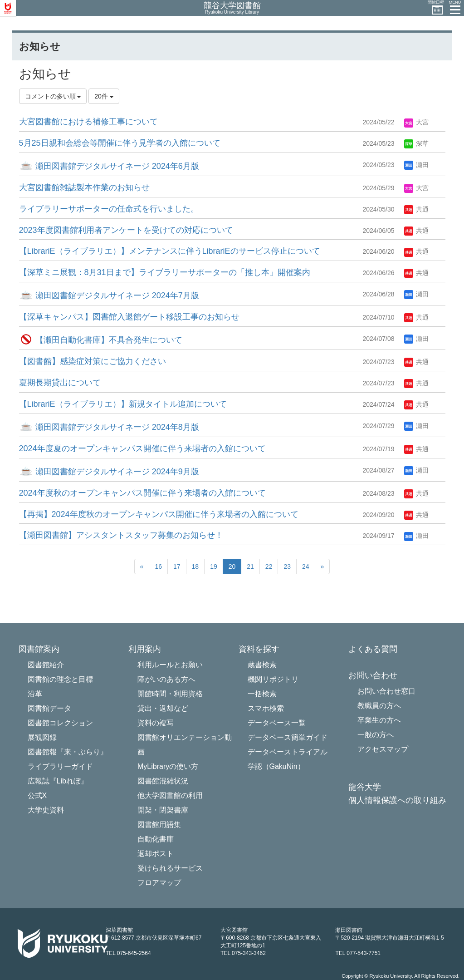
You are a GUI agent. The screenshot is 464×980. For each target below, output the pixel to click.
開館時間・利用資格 (170, 694)
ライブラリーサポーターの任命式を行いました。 (109, 209)
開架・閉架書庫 (163, 810)
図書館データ (49, 708)
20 (232, 566)
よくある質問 (373, 649)
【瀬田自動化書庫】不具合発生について (101, 340)
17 (177, 566)
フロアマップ (159, 883)
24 (306, 566)
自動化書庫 (156, 839)
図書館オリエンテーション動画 (185, 745)
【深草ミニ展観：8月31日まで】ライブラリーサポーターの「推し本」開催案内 (165, 272)
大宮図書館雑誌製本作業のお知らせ (84, 187)
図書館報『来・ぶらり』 (68, 752)
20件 (104, 96)
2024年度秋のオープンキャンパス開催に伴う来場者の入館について (142, 493)
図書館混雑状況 (163, 781)
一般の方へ (376, 735)
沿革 (35, 694)
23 (287, 566)
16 (158, 566)
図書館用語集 (159, 825)
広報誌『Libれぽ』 (58, 781)
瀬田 (416, 165)
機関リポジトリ (273, 679)
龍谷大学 (365, 787)
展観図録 (42, 737)
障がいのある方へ (166, 679)
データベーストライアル (288, 752)
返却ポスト (156, 854)
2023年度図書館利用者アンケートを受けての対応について (126, 230)
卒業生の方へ (379, 720)
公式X (37, 795)
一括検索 (262, 694)
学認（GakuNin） (276, 766)
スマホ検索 (266, 708)
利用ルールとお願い (170, 665)
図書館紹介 (46, 665)
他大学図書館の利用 (170, 795)
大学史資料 (46, 810)
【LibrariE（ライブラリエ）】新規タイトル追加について (123, 404)
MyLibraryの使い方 (168, 766)
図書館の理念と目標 (60, 679)
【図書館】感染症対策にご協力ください (93, 361)
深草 (416, 143)
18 (195, 566)
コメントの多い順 (53, 96)
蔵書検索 (262, 665)
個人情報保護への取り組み (397, 800)
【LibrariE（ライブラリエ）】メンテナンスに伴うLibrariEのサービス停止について (170, 251)
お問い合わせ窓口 (386, 691)
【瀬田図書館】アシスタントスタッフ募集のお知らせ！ (121, 535)
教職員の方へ (379, 706)
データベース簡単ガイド (288, 737)
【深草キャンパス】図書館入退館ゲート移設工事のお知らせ (129, 317)
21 (250, 566)
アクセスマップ (383, 749)
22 (269, 566)
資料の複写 (156, 723)
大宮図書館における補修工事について (88, 122)
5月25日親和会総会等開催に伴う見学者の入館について (120, 143)
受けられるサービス (170, 868)
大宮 (416, 122)
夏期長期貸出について (60, 383)
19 (214, 566)
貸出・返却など (163, 708)
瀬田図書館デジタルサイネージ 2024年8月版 (109, 427)
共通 (416, 209)
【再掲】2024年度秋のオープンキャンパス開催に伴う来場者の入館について (159, 514)
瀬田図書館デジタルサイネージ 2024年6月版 (109, 166)
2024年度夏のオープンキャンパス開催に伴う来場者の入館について (142, 448)
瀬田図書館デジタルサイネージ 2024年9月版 (109, 472)
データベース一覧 (277, 723)
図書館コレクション (60, 723)
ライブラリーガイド (60, 766)
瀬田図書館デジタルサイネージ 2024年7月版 (109, 295)
